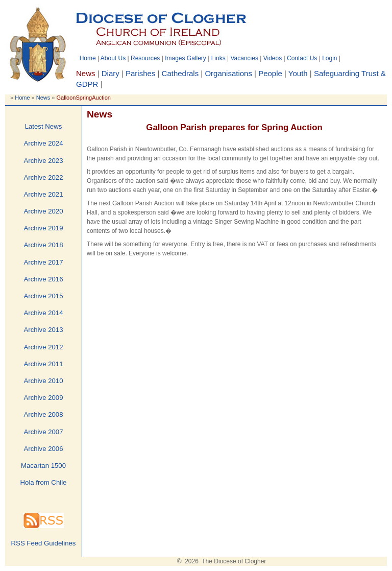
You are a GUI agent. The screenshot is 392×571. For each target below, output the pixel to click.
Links (218, 58)
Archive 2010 (44, 381)
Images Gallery (186, 58)
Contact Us (302, 58)
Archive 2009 (44, 398)
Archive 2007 (44, 432)
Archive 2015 (44, 296)
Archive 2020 (44, 211)
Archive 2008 (44, 414)
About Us (113, 58)
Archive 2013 (44, 330)
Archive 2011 (44, 364)
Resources (145, 58)
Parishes (140, 73)
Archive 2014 (44, 313)
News (43, 98)
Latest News (44, 126)
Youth (298, 73)
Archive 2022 (44, 177)
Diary (111, 73)
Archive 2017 (44, 262)
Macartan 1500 (43, 466)
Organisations (228, 73)
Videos (273, 58)
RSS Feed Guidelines (44, 543)
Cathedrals (180, 73)
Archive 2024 (44, 143)
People (270, 73)
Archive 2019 (44, 228)
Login (329, 58)
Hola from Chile (44, 482)
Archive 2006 (44, 449)
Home (88, 58)
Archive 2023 (44, 161)
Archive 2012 (44, 347)
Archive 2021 (44, 194)
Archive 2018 (44, 245)
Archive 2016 (44, 279)
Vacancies (244, 58)
